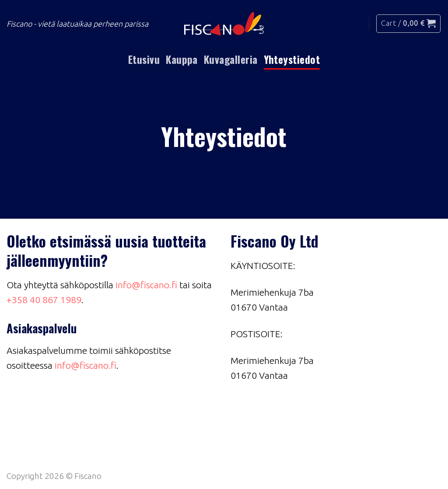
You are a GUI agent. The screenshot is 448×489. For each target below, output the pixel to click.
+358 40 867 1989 (44, 300)
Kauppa (182, 59)
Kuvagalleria (231, 59)
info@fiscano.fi (146, 285)
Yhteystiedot (292, 59)
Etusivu (144, 59)
